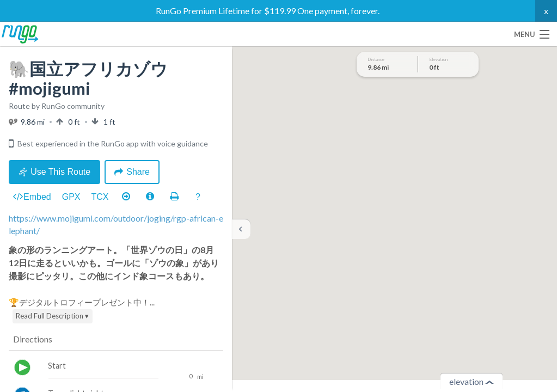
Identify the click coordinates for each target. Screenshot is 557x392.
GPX (71, 197)
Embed (32, 197)
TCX (100, 197)
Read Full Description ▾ (52, 316)
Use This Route (54, 172)
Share (132, 172)
